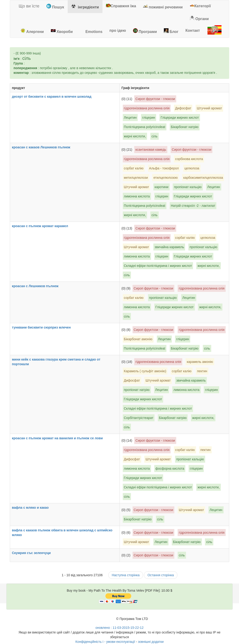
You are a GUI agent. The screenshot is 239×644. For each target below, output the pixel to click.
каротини (161, 187)
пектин (202, 371)
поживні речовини (163, 6)
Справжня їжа (121, 6)
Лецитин (130, 118)
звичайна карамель (169, 247)
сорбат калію (134, 168)
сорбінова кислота (189, 159)
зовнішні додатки (151, 642)
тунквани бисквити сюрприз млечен (44, 327)
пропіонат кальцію (188, 187)
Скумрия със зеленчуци (34, 553)
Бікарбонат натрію (185, 127)
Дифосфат (183, 108)
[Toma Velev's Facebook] (112, 621)
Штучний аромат (209, 108)
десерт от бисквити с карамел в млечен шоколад (54, 97)
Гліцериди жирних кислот (180, 118)
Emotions (91, 31)
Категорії (200, 6)
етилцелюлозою (165, 178)
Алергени (32, 31)
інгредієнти (85, 6)
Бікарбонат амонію (138, 339)
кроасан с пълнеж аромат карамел (43, 226)
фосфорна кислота (170, 469)
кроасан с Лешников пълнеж (38, 286)
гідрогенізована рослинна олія (147, 108)
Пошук (55, 6)
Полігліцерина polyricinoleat (145, 127)
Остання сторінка (161, 575)
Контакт (193, 30)
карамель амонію (200, 362)
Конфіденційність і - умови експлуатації (105, 642)
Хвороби (62, 31)
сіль (155, 136)
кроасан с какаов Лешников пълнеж (44, 147)
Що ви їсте (26, 6)
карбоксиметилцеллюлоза (203, 178)
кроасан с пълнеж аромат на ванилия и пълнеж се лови (60, 438)
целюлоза (192, 168)
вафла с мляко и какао (33, 508)
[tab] (55, 7)
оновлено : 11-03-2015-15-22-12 (119, 628)
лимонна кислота (137, 196)
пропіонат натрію (137, 390)
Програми (145, 31)
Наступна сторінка (126, 575)
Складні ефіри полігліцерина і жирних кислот (158, 266)
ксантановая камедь (151, 150)
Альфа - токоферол (164, 168)
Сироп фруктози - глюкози (155, 99)
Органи (199, 18)
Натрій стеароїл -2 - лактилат (193, 206)
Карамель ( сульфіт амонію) (145, 371)
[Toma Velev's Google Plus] (95, 621)
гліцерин (149, 118)
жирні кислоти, (135, 136)
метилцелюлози (136, 178)
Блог (171, 31)
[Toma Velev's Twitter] (103, 621)
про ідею (118, 30)
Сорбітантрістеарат (139, 418)
